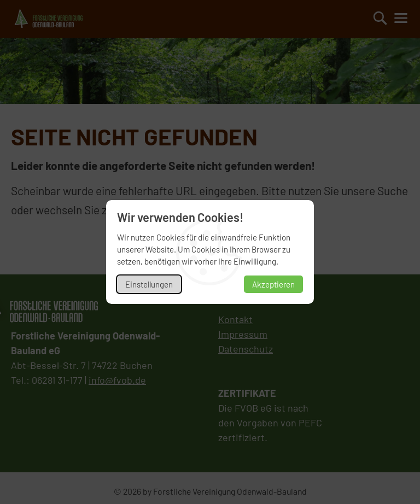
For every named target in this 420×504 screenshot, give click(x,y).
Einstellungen (149, 284)
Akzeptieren (273, 284)
